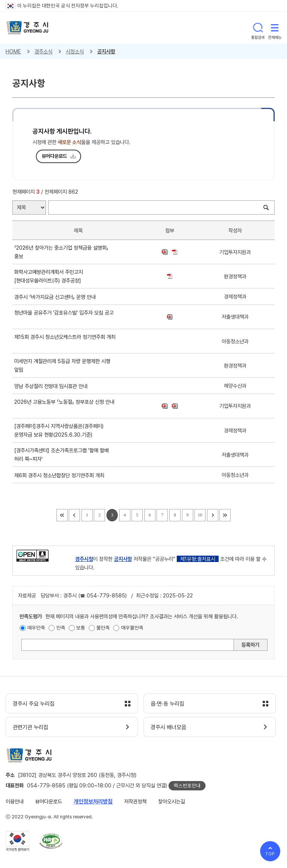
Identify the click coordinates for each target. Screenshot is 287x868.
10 (200, 515)
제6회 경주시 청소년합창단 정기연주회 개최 (61, 475)
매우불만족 (132, 628)
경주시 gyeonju (27, 28)
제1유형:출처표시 (198, 559)
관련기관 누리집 (30, 727)
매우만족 (36, 628)
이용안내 (15, 801)
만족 (61, 628)
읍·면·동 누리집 (167, 704)
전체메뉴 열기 (275, 28)
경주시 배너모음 (168, 727)
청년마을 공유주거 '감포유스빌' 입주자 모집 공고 (64, 317)
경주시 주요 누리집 (34, 704)
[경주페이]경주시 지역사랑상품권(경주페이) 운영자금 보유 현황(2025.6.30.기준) (59, 430)
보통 (81, 628)
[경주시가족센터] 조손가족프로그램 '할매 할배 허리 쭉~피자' (61, 455)
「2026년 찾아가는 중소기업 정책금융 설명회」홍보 (61, 252)
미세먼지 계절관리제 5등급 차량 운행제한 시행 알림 (62, 365)
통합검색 (258, 28)
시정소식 (75, 51)
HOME (13, 51)
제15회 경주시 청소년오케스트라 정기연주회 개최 (65, 341)
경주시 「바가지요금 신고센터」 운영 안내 (56, 297)
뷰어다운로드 (55, 156)
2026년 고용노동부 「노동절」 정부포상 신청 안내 (64, 406)
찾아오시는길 (172, 801)
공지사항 (106, 51)
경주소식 (43, 51)
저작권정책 (135, 801)
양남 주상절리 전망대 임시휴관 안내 (52, 386)
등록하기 (250, 645)
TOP (270, 854)
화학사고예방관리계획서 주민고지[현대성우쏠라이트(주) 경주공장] (49, 276)
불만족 (103, 628)
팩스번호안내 (187, 786)
